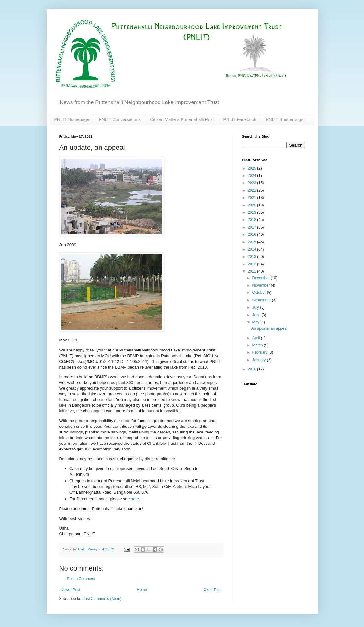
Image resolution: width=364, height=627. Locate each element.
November (261, 285)
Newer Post (71, 590)
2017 (252, 227)
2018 (252, 220)
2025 (252, 168)
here (135, 499)
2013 (252, 257)
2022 (252, 190)
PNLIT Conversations (120, 119)
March (258, 345)
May (256, 322)
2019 (252, 212)
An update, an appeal (269, 328)
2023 (252, 183)
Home (142, 590)
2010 (252, 369)
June (257, 315)
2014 (252, 249)
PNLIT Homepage (72, 119)
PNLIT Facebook (240, 119)
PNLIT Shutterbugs (284, 119)
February (260, 352)
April (256, 338)
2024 (252, 176)
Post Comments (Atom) (102, 599)
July (256, 307)
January (259, 360)
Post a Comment (81, 579)
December (261, 278)
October (259, 293)
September (262, 300)
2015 (252, 242)
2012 (252, 264)
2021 (252, 198)
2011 (252, 271)
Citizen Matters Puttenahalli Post (182, 119)
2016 (252, 235)
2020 (252, 205)
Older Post (213, 590)
